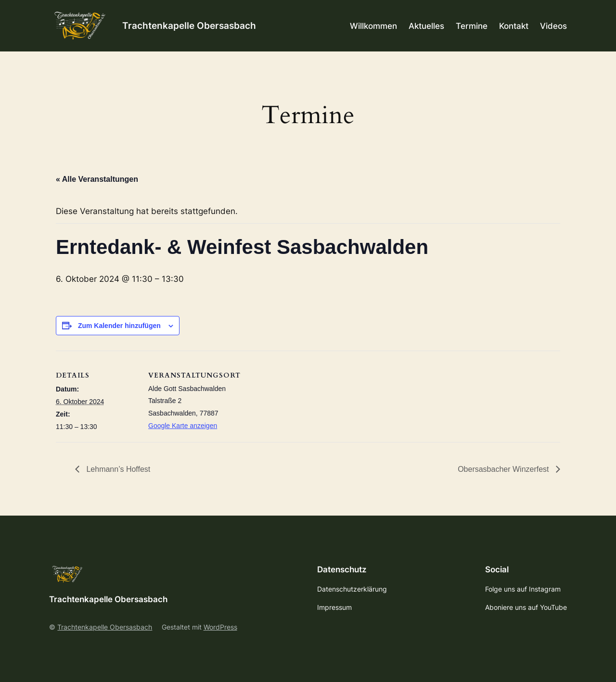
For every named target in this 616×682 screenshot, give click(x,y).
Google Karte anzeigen (183, 426)
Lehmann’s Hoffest (117, 469)
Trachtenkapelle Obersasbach (189, 25)
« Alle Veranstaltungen (97, 179)
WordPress (220, 627)
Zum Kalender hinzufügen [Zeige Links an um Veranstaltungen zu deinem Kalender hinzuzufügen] (119, 326)
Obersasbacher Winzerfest (504, 469)
